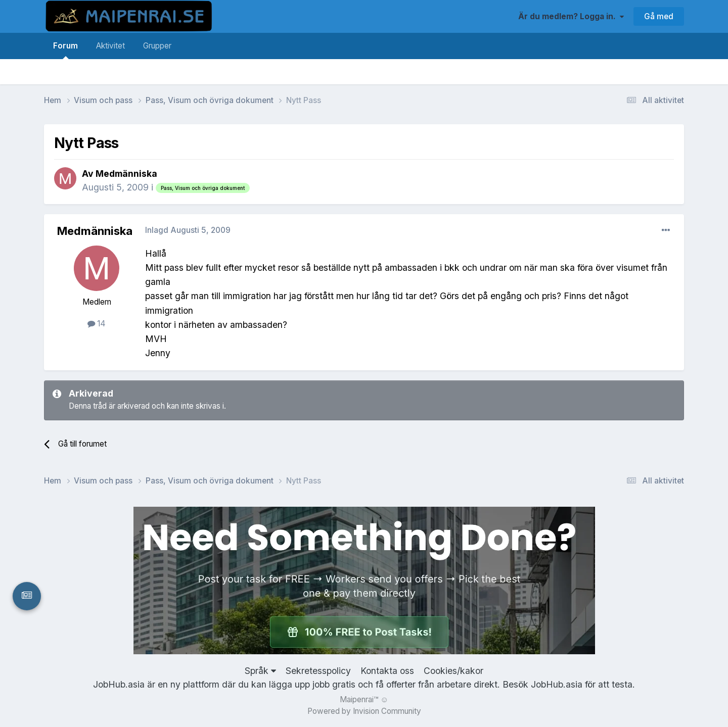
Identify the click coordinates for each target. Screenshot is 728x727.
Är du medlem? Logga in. (571, 16)
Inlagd (188, 230)
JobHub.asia (557, 684)
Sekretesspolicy (318, 671)
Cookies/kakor (453, 671)
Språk (260, 671)
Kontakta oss (387, 671)
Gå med (659, 16)
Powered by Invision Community (364, 711)
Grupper (157, 46)
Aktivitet (110, 46)
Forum (65, 50)
